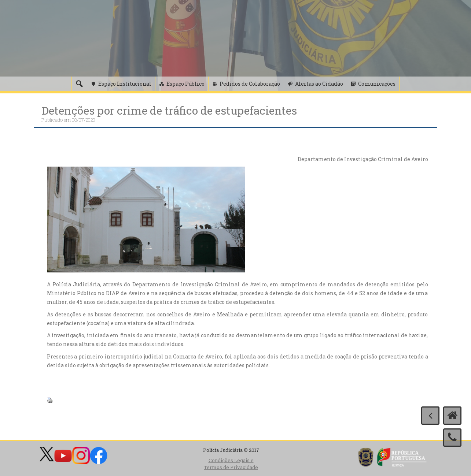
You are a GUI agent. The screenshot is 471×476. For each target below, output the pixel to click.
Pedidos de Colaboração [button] (250, 84)
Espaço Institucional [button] (125, 84)
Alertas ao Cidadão (319, 84)
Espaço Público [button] (185, 84)
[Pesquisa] (79, 84)
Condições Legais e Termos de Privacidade (231, 464)
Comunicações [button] (377, 84)
